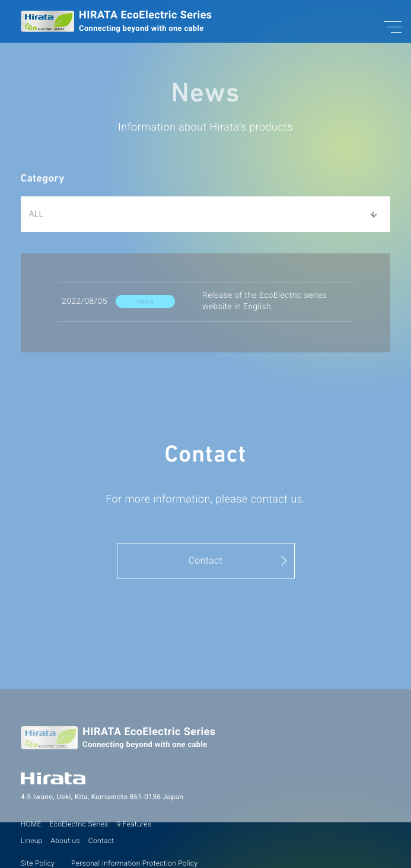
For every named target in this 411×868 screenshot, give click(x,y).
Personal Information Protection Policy (134, 863)
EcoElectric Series (79, 824)
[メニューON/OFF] (384, 27)
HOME (31, 824)
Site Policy (38, 863)
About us (66, 841)
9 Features (134, 824)
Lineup (32, 841)
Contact (101, 841)
